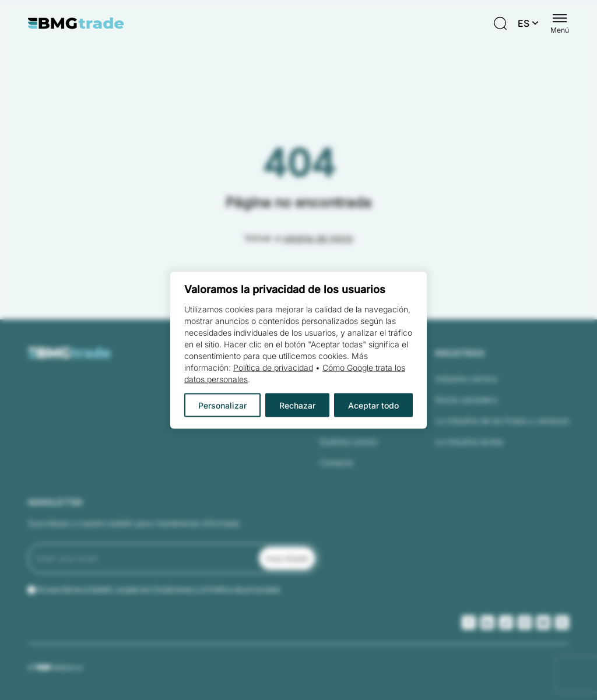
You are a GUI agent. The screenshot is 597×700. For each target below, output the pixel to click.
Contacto (336, 462)
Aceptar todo (373, 405)
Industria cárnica (466, 379)
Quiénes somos (348, 442)
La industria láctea (469, 442)
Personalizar (222, 405)
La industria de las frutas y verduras (502, 421)
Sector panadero (466, 400)
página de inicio (318, 238)
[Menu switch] (560, 23)
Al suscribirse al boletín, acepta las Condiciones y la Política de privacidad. (159, 590)
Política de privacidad (273, 367)
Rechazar (297, 405)
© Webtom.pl (55, 667)
